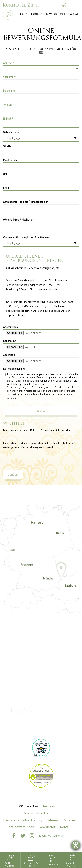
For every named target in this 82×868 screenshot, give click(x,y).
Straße (7, 146)
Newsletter (47, 827)
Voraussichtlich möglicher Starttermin (26, 237)
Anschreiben (10, 327)
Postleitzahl (10, 160)
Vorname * (9, 77)
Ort (5, 174)
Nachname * (10, 90)
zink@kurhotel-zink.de (41, 676)
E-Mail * (8, 118)
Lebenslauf (10, 341)
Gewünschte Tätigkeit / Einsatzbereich (26, 202)
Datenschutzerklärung (39, 813)
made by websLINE (53, 836)
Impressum (51, 806)
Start (21, 14)
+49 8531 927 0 (41, 693)
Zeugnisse (9, 355)
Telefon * (8, 104)
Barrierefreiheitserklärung (23, 820)
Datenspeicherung (14, 368)
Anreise (69, 820)
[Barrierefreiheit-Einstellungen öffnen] (76, 845)
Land (6, 188)
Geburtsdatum (12, 132)
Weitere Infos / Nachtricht (19, 219)
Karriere (35, 14)
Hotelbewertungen (20, 827)
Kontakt (66, 827)
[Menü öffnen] (77, 5)
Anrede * (8, 63)
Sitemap (53, 820)
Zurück (13, 475)
